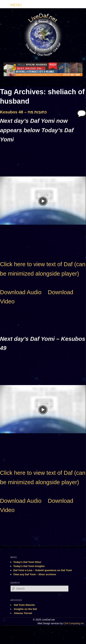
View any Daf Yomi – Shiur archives (35, 574)
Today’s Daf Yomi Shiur (27, 562)
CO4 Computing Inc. (74, 623)
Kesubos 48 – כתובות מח (23, 112)
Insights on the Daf (25, 609)
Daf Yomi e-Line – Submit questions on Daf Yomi (43, 570)
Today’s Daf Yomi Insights (29, 566)
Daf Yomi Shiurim (24, 605)
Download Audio (21, 292)
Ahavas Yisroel (23, 613)
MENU (16, 5)
